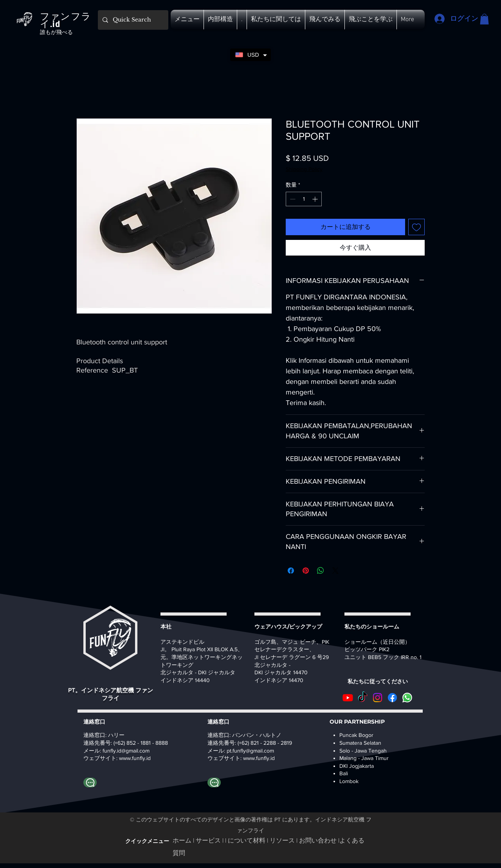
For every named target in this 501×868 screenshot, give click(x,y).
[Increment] (316, 199)
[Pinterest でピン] (306, 571)
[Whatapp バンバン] (214, 782)
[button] (187, 20)
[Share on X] (335, 571)
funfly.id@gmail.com (126, 751)
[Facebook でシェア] (291, 571)
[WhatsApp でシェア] (321, 571)
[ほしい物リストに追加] (416, 227)
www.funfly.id (259, 758)
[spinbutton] (304, 199)
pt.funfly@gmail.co (248, 751)
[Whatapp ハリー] (90, 782)
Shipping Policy (304, 169)
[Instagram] (378, 698)
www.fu (128, 758)
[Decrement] (292, 199)
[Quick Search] (132, 20)
